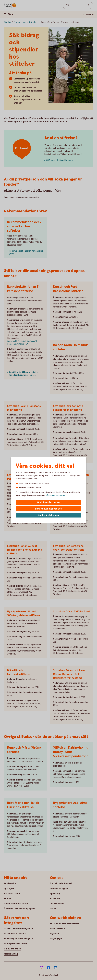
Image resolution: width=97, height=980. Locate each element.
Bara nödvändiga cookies (48, 509)
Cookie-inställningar (49, 515)
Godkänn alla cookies (48, 502)
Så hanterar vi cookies (55, 495)
